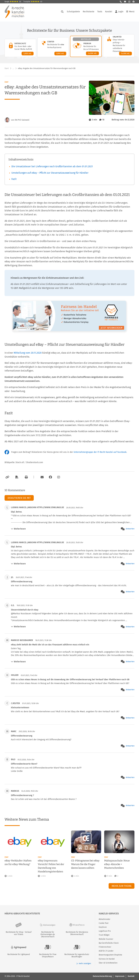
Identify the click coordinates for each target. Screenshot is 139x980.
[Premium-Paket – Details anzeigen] (86, 46)
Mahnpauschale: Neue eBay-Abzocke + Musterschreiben (117, 864)
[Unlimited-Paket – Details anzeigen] (119, 46)
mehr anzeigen (84, 964)
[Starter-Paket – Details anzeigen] (53, 47)
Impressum (120, 976)
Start (7, 68)
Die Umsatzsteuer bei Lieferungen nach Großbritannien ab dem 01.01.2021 (52, 166)
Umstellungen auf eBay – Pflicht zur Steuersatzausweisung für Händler (50, 173)
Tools (100, 12)
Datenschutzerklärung (102, 976)
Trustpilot (33, 2)
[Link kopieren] (7, 477)
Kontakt (131, 976)
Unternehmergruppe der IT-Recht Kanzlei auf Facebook (100, 452)
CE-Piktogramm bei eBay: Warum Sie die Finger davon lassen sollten (85, 864)
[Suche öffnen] (62, 12)
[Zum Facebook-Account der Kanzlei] (50, 477)
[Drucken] (26, 477)
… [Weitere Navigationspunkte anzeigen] (13, 68)
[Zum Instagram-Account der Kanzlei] (59, 477)
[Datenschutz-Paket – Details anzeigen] (20, 48)
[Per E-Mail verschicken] (42, 477)
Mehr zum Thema (122, 886)
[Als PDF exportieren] (17, 477)
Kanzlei (109, 12)
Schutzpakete (73, 12)
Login (119, 12)
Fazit (14, 179)
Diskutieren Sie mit (19, 498)
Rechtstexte (89, 12)
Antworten (130, 529)
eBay (7, 82)
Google (13, 2)
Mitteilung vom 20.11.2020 (28, 353)
